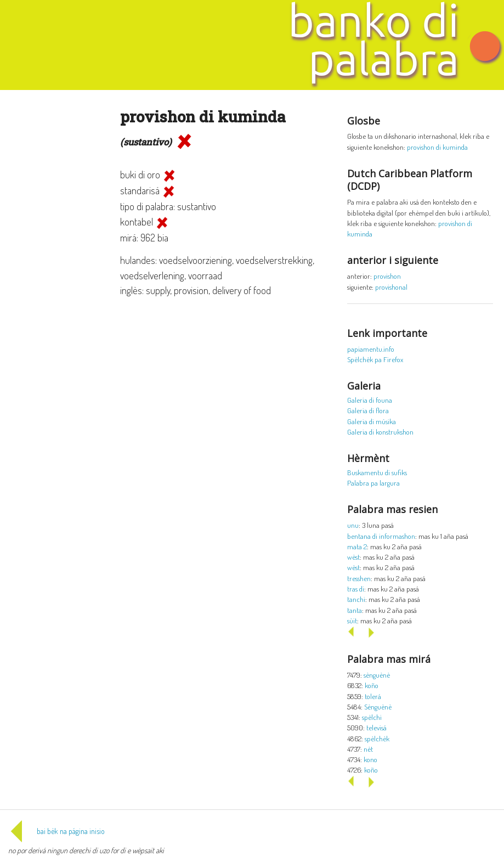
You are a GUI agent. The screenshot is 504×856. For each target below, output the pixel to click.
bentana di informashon (381, 536)
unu (353, 525)
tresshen (359, 578)
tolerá (373, 696)
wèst (353, 557)
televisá (376, 727)
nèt (368, 749)
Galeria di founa (370, 400)
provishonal (391, 287)
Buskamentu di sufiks (377, 472)
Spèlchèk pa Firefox (375, 359)
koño (372, 685)
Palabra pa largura (373, 483)
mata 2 (357, 546)
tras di (356, 588)
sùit (352, 620)
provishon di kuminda (437, 147)
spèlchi (372, 717)
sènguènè (377, 675)
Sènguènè (378, 706)
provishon (387, 276)
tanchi (356, 599)
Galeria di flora (368, 410)
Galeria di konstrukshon (380, 432)
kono (370, 759)
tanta (355, 610)
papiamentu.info (371, 349)
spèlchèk (377, 738)
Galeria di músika (372, 421)
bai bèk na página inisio (56, 831)
